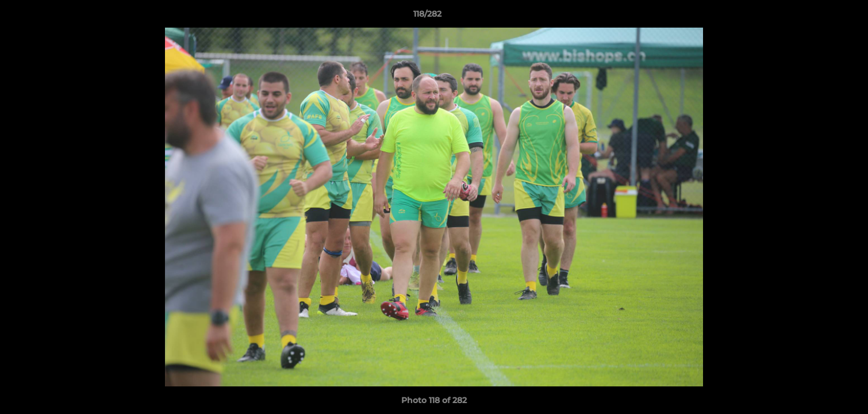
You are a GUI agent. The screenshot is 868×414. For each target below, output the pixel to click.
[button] (820, 17)
